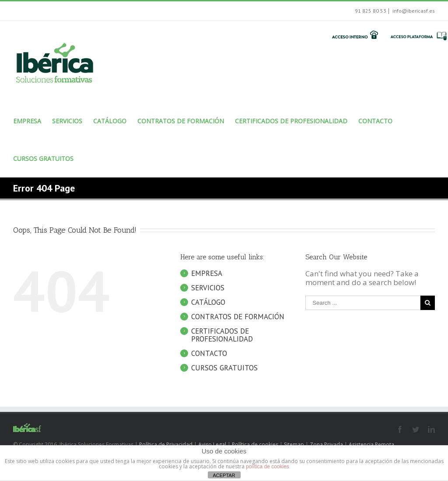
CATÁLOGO (208, 311)
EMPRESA (207, 282)
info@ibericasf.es (413, 11)
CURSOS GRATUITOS (224, 376)
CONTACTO (209, 362)
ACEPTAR (224, 475)
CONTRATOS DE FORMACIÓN (238, 325)
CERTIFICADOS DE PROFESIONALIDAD (222, 344)
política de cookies (268, 467)
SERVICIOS (208, 296)
